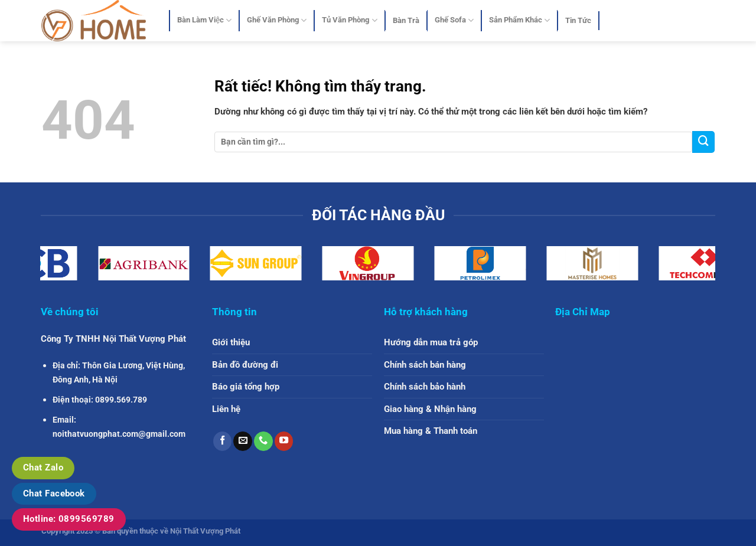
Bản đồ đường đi (245, 365)
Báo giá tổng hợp (246, 387)
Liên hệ (226, 409)
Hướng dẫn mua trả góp (431, 342)
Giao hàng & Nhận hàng (430, 409)
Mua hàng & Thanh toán (431, 431)
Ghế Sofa (454, 20)
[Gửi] (703, 142)
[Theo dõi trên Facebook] (223, 441)
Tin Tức (578, 20)
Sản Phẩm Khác (519, 20)
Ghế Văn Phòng (277, 20)
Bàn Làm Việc (204, 20)
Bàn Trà (406, 20)
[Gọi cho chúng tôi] (263, 441)
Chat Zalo (43, 467)
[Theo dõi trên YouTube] (284, 441)
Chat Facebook (54, 493)
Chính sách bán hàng (425, 365)
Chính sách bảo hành (425, 387)
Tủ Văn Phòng (349, 20)
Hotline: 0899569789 (69, 519)
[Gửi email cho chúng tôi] (243, 441)
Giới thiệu (231, 342)
